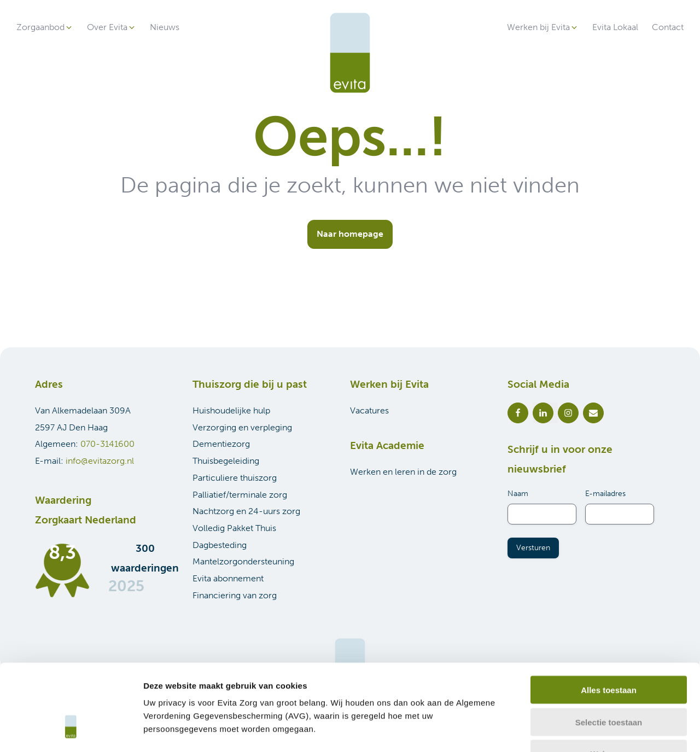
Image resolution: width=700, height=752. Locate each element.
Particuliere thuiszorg (235, 478)
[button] (45, 28)
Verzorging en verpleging (242, 427)
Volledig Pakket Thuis (234, 528)
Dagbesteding (220, 545)
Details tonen (591, 730)
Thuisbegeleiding (226, 461)
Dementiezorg (221, 444)
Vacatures (369, 410)
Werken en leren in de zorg (403, 472)
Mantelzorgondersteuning (243, 561)
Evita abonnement (228, 578)
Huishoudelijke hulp (231, 410)
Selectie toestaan (609, 650)
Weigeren (608, 682)
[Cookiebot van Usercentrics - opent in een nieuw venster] (71, 731)
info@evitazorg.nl (100, 461)
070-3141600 (107, 444)
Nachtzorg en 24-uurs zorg (246, 511)
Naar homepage (350, 234)
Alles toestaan (609, 618)
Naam (518, 494)
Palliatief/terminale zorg (240, 495)
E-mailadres (605, 494)
